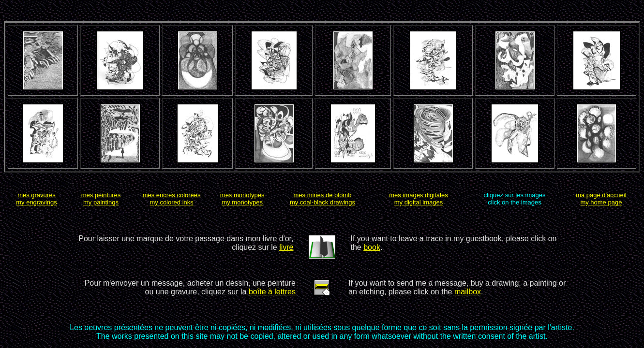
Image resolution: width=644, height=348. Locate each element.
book (372, 247)
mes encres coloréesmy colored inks (172, 199)
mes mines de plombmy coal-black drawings (322, 199)
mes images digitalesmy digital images (418, 199)
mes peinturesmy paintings (101, 199)
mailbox (468, 292)
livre (286, 247)
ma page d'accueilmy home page (601, 199)
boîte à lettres (272, 292)
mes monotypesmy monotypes (242, 199)
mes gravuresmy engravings (37, 199)
